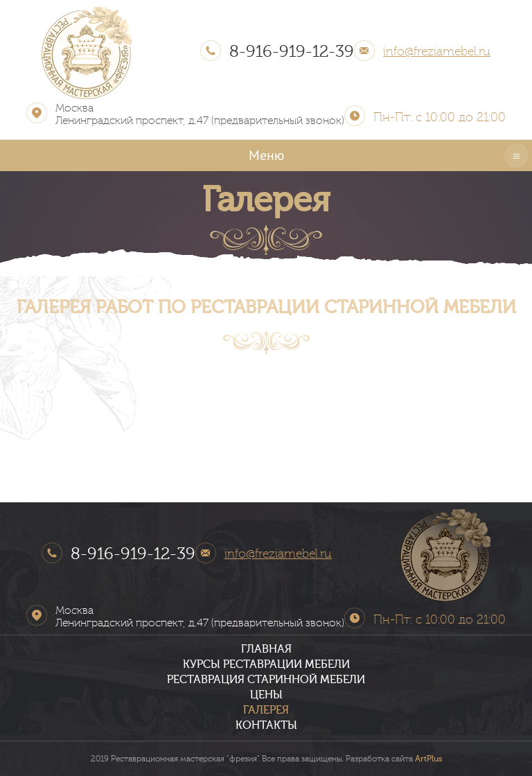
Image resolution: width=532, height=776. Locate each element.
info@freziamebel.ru (437, 52)
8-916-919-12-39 (292, 52)
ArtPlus (428, 759)
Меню (266, 155)
